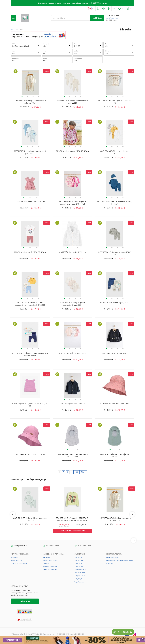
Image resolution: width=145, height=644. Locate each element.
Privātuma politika (113, 557)
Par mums (14, 557)
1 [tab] (22, 96)
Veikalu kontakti (17, 561)
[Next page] (83, 472)
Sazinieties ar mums (50, 570)
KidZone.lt (78, 557)
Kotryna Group (80, 576)
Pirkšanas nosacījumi (50, 567)
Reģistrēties (25, 601)
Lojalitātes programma (19, 564)
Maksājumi (46, 557)
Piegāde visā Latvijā (50, 561)
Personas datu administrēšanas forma (120, 561)
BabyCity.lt (78, 564)
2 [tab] (28, 96)
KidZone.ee (79, 561)
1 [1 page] (60, 472)
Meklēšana (97, 18)
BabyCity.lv (78, 579)
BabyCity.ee (79, 567)
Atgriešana (46, 564)
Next (132, 514)
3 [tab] (33, 96)
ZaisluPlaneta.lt (80, 570)
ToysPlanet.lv (79, 582)
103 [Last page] (76, 472)
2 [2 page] (63, 472)
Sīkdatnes (110, 564)
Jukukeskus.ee (80, 573)
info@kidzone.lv (112, 18)
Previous (13, 514)
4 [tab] (39, 96)
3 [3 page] (67, 472)
